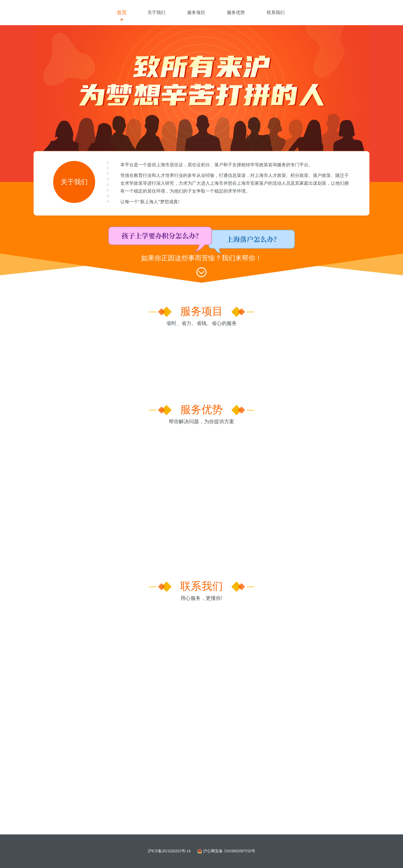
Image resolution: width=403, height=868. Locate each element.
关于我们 (156, 12)
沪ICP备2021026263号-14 (169, 851)
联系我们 (276, 12)
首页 (122, 13)
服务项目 (196, 12)
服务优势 (236, 12)
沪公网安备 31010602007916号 (226, 851)
